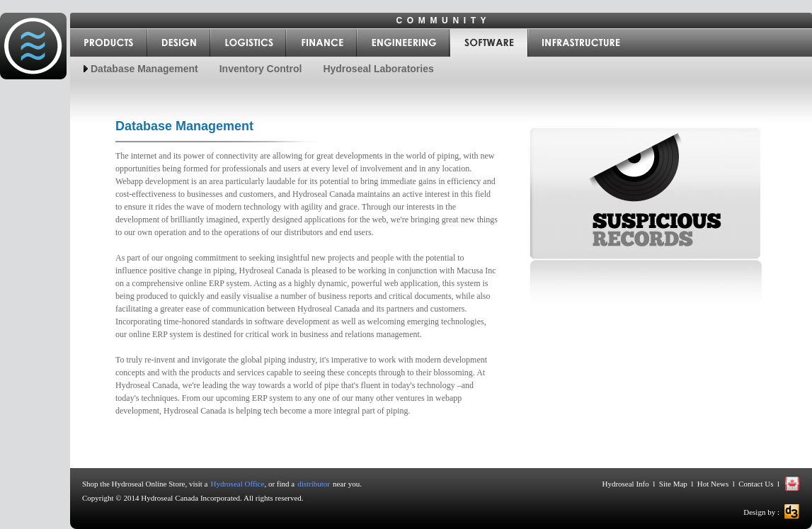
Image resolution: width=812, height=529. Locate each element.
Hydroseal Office (238, 484)
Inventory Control (261, 69)
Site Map (673, 484)
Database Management (144, 69)
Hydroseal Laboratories (378, 69)
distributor (314, 484)
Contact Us (756, 484)
